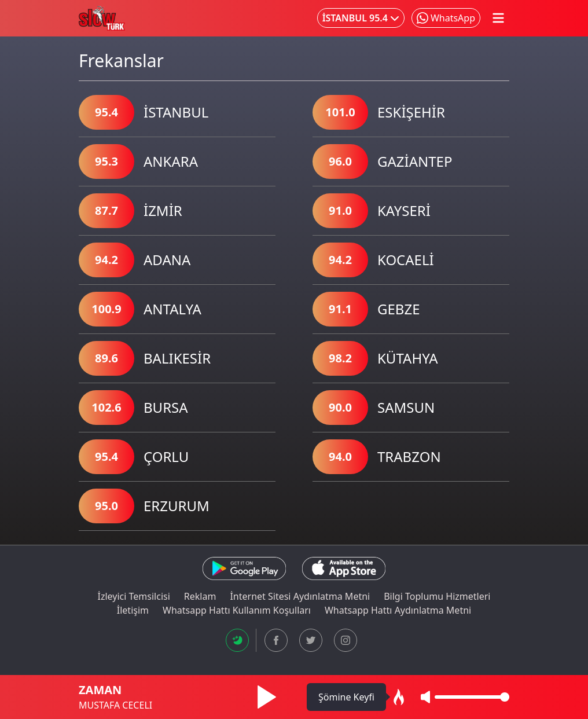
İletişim (133, 610)
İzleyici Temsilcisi (134, 596)
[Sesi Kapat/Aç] (425, 697)
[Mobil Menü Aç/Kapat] (498, 18)
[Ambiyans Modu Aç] (399, 697)
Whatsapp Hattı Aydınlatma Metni (398, 610)
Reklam (200, 596)
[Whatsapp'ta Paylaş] (446, 18)
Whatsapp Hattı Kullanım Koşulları (237, 610)
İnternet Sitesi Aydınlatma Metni (300, 596)
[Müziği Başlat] (267, 697)
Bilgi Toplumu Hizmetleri (437, 596)
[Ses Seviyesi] (472, 697)
